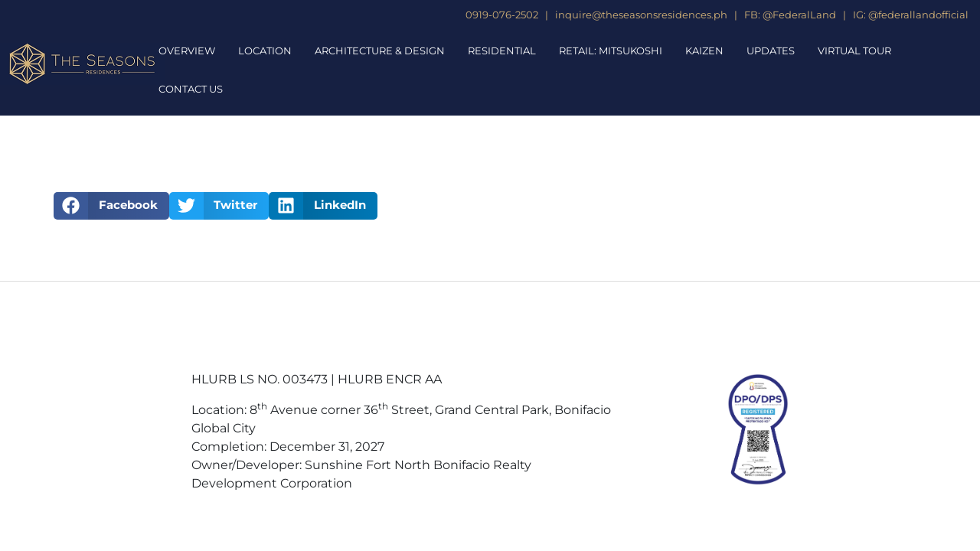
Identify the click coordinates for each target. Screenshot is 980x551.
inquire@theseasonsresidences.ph (640, 15)
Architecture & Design (380, 51)
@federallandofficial (918, 15)
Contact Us (191, 89)
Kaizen (704, 51)
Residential (502, 51)
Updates (771, 51)
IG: (859, 15)
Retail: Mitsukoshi (611, 51)
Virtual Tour (854, 51)
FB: (752, 15)
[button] (111, 206)
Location (265, 51)
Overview (187, 51)
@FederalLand (799, 15)
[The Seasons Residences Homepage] (82, 64)
